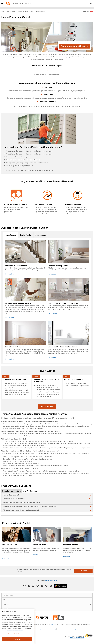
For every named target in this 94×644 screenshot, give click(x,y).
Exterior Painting (26, 235)
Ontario (14, 12)
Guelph (20, 12)
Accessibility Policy (51, 629)
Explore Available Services (74, 46)
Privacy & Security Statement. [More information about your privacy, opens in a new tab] (15, 630)
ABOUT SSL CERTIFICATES (77, 638)
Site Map (74, 629)
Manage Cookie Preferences (17, 634)
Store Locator (5, 12)
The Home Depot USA (39, 629)
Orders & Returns (8, 595)
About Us (5, 609)
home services (29, 12)
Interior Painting (10, 235)
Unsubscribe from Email (64, 629)
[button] (2, 4)
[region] (17, 627)
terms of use (53, 625)
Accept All (17, 639)
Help (4, 600)
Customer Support (51, 581)
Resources (6, 604)
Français (86, 12)
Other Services (41, 235)
